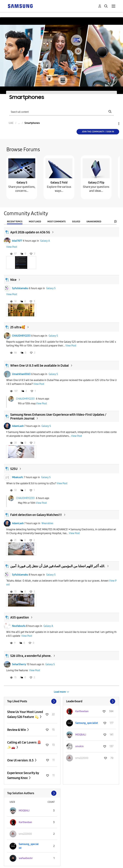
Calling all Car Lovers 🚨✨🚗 (24, 745)
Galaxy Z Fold (59, 183)
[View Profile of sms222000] (82, 758)
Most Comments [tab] (57, 222)
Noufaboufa (19, 626)
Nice (13, 280)
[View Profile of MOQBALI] (81, 735)
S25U (14, 469)
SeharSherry (19, 664)
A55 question (20, 617)
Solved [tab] (76, 222)
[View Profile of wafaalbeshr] (26, 858)
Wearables (47, 523)
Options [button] (113, 124)
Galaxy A (45, 241)
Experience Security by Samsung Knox (23, 775)
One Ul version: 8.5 (21, 760)
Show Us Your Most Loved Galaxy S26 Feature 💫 (25, 714)
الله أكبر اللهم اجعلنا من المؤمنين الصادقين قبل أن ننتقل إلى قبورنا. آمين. (58, 566)
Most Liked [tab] (35, 222)
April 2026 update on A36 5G (30, 232)
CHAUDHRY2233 (21, 336)
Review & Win (17, 730)
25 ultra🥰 (18, 327)
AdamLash (18, 426)
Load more (60, 692)
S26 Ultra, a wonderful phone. (31, 656)
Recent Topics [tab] (15, 222)
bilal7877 (17, 241)
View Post (12, 247)
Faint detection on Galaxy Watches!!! (36, 515)
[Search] (61, 112)
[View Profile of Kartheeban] (82, 711)
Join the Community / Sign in (98, 132)
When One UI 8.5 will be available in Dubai (39, 366)
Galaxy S (22, 183)
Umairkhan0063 (21, 374)
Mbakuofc (18, 477)
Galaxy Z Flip (96, 183)
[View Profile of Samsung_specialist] (87, 723)
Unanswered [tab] (94, 222)
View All (32, 701)
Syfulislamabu (20, 288)
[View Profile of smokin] (79, 746)
